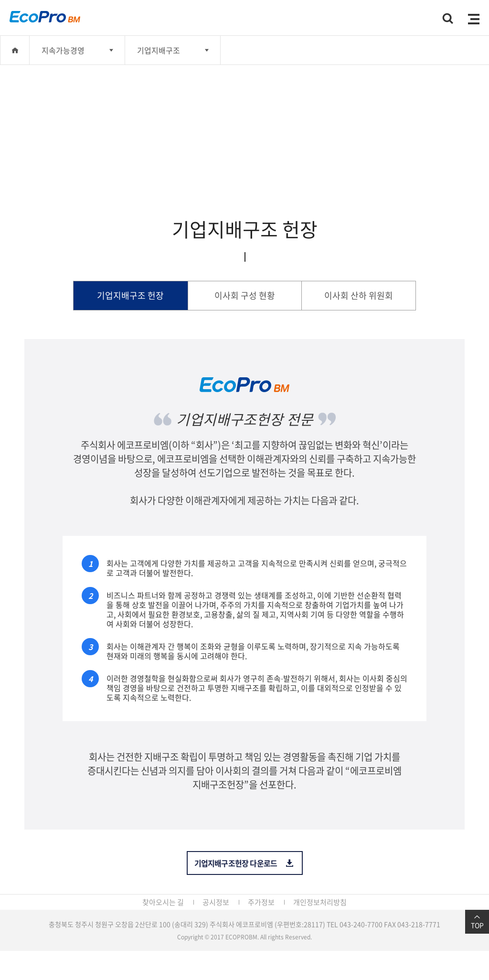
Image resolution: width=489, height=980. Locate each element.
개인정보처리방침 (320, 902)
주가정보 (261, 902)
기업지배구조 (159, 50)
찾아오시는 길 (163, 902)
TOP (477, 922)
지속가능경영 (63, 50)
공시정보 (216, 902)
